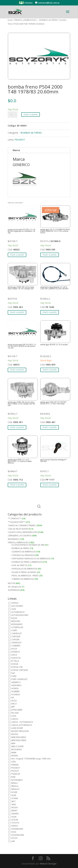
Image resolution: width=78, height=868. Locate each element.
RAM (13, 777)
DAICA (14, 655)
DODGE (15, 664)
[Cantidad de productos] (13, 115)
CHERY (14, 630)
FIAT (13, 673)
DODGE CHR (17, 667)
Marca (16, 150)
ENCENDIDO (13, 539)
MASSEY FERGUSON (20, 731)
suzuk (14, 817)
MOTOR (11, 583)
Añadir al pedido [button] (17, 255)
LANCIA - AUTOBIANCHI (22, 722)
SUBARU (15, 814)
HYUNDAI (16, 695)
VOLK (14, 832)
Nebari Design (48, 864)
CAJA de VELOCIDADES (18, 529)
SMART (14, 811)
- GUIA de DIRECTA (19, 565)
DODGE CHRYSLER (19, 670)
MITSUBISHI (16, 749)
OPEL (14, 762)
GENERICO (16, 682)
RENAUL (15, 786)
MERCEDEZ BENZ (19, 740)
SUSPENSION (14, 590)
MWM (14, 753)
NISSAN (15, 756)
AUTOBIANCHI (18, 612)
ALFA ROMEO (17, 606)
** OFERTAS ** (15, 519)
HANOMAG (16, 685)
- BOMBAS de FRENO (48, 20)
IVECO (14, 704)
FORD (14, 676)
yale (13, 841)
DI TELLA (15, 661)
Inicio (10, 20)
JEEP (13, 707)
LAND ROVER (17, 728)
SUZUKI (15, 820)
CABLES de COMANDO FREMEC (22, 525)
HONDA (15, 688)
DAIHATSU (16, 658)
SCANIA (15, 798)
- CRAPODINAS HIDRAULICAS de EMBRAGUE (30, 559)
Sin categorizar (15, 587)
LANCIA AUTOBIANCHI (22, 725)
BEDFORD (16, 621)
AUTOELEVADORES (20, 615)
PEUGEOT (20, 140)
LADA (14, 716)
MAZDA (15, 734)
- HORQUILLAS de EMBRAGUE (24, 569)
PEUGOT (15, 771)
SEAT (13, 801)
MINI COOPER (17, 746)
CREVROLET (16, 643)
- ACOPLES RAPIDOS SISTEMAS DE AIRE (27, 545)
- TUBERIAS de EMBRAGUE (22, 579)
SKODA (15, 807)
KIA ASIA (15, 713)
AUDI (14, 609)
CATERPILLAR (17, 627)
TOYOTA (15, 823)
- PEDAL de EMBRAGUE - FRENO (25, 576)
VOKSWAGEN (17, 829)
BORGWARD (17, 624)
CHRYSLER (16, 636)
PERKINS (15, 765)
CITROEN (15, 640)
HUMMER (15, 691)
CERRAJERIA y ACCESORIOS (20, 536)
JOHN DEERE (17, 710)
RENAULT (15, 789)
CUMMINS (16, 646)
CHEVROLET (17, 633)
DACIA (14, 649)
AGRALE (15, 603)
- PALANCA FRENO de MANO (23, 572)
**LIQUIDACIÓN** (16, 522)
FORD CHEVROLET (19, 679)
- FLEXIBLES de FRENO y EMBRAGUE (26, 562)
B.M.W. (14, 618)
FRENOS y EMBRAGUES (25, 20)
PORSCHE (16, 774)
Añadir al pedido (31, 115)
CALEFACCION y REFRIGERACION (22, 532)
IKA (13, 698)
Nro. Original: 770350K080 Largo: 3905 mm (31, 759)
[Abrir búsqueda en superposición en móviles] (39, 506)
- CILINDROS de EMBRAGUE (23, 552)
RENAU (14, 783)
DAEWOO (16, 652)
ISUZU (14, 701)
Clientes (28, 3)
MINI (13, 743)
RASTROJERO (17, 780)
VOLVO (15, 838)
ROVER (14, 792)
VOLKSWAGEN (18, 835)
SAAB (14, 795)
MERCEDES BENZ (19, 737)
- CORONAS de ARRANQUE (23, 555)
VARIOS (15, 826)
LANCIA (15, 719)
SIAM (13, 804)
